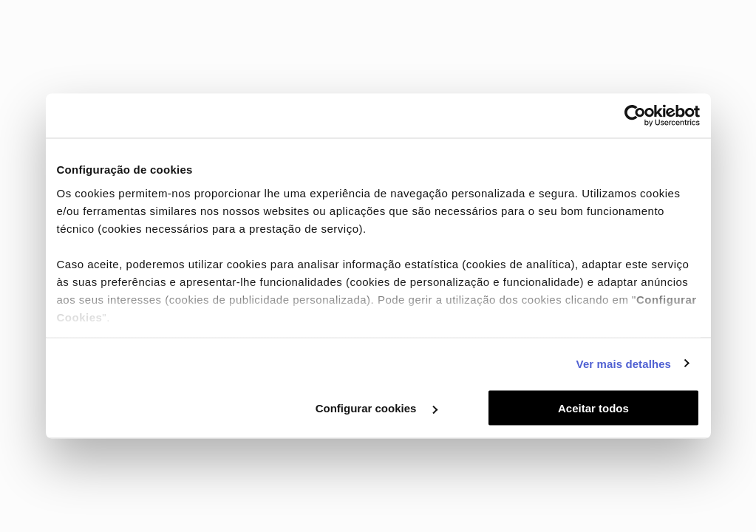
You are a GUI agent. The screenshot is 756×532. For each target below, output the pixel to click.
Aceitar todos (593, 408)
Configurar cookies (377, 408)
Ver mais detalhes (624, 363)
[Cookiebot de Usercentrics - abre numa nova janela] (635, 116)
